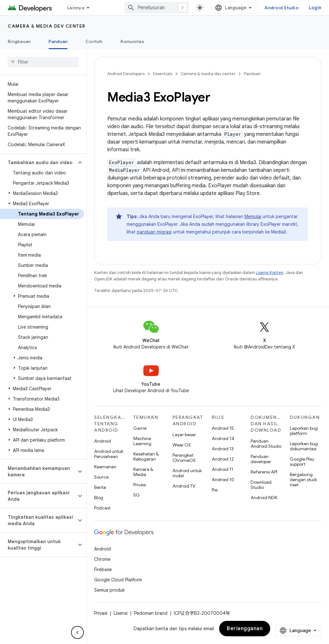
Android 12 (223, 459)
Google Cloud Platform (118, 580)
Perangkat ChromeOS (184, 458)
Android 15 (223, 428)
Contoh (94, 41)
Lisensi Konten (270, 273)
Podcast (102, 508)
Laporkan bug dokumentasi (304, 446)
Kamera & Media (143, 472)
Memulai (253, 216)
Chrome (102, 559)
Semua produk (109, 590)
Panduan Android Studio (266, 444)
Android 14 (223, 438)
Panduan (252, 74)
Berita (100, 487)
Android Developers (126, 74)
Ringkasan (19, 41)
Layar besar (184, 435)
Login (315, 8)
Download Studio (261, 485)
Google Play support (302, 462)
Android (102, 441)
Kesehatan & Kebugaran (146, 456)
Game (140, 428)
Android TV (184, 486)
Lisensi (121, 613)
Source (101, 477)
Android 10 (223, 480)
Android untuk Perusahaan (109, 454)
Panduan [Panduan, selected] (58, 41)
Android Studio (281, 8)
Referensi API (264, 472)
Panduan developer (261, 459)
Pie (215, 490)
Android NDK (264, 498)
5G (137, 495)
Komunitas (132, 41)
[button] (38, 163)
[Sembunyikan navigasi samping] (77, 632)
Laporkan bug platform (304, 431)
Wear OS (182, 445)
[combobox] (157, 8)
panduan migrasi (154, 232)
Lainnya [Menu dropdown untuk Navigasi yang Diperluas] (76, 8)
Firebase (103, 569)
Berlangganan (245, 629)
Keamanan (105, 467)
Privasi (140, 485)
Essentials (163, 74)
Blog (99, 498)
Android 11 (222, 469)
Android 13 (223, 449)
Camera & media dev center (47, 26)
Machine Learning (142, 441)
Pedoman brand (151, 613)
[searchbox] (43, 62)
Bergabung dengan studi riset (303, 480)
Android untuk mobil (187, 473)
